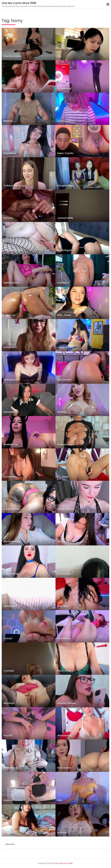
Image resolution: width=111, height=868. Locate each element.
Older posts (10, 844)
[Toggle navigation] (108, 4)
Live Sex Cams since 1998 (19, 3)
